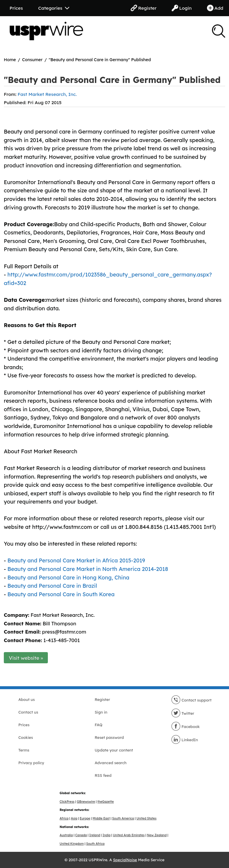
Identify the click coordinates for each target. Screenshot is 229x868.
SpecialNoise (125, 860)
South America (123, 818)
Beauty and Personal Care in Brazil (52, 586)
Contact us (28, 712)
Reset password (109, 737)
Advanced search (111, 763)
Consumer (32, 60)
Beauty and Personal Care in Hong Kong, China (68, 578)
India (106, 835)
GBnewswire (86, 802)
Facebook (186, 727)
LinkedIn (185, 740)
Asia (74, 818)
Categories (54, 8)
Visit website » (26, 658)
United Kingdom (72, 844)
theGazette (106, 802)
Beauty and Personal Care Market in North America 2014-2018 (88, 569)
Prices (16, 8)
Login (182, 8)
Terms (24, 750)
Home (10, 60)
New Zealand (157, 835)
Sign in (101, 712)
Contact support (191, 700)
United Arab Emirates (129, 835)
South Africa (96, 844)
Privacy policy (31, 763)
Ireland (95, 835)
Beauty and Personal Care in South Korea (61, 594)
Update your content (114, 750)
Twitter (183, 713)
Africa (64, 818)
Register (144, 8)
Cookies (26, 737)
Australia (66, 835)
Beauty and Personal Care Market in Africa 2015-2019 (76, 560)
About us (27, 699)
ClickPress (67, 802)
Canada (81, 835)
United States (147, 818)
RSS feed (103, 775)
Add (215, 8)
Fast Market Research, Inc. (47, 94)
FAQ (99, 725)
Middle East (101, 818)
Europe (85, 818)
